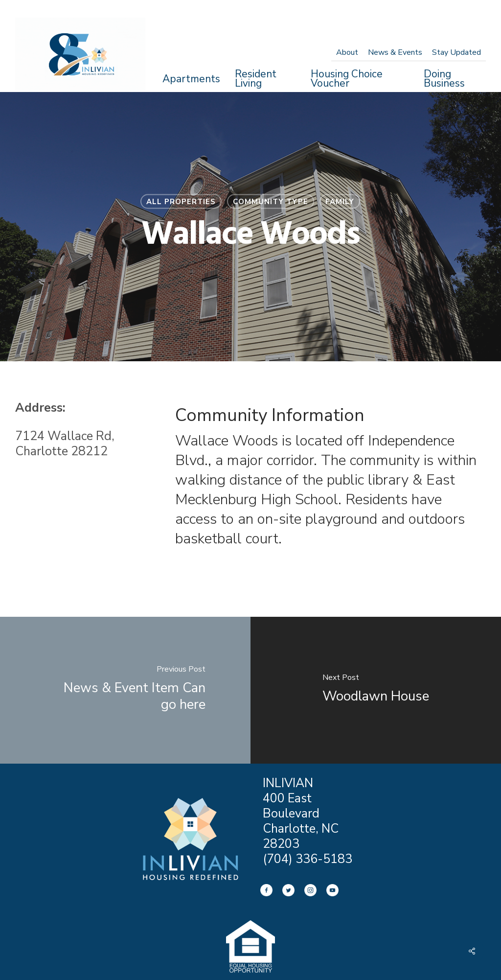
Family (340, 202)
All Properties (181, 202)
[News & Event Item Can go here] (125, 690)
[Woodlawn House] (376, 690)
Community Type (271, 202)
